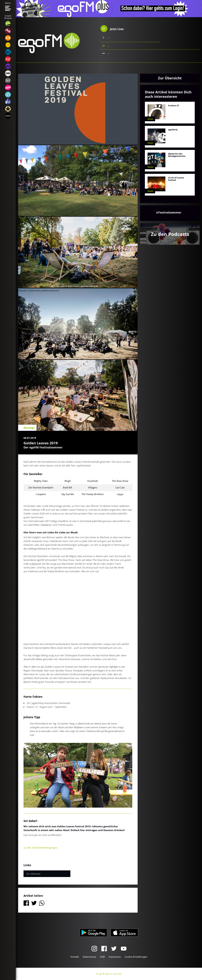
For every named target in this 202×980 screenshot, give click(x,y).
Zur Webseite (33, 874)
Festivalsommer (170, 212)
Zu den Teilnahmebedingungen (40, 848)
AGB (102, 957)
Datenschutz (89, 957)
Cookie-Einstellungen (136, 957)
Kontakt (75, 957)
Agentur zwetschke (113, 974)
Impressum (115, 957)
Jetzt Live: (112, 28)
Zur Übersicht (170, 78)
